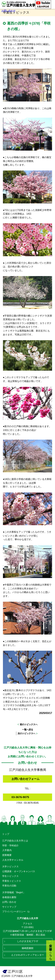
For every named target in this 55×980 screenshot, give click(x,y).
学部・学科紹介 (10, 845)
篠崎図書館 (28, 948)
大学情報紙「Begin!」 (14, 892)
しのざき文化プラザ (28, 941)
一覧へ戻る (27, 730)
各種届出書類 (9, 897)
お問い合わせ (9, 11)
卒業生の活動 (9, 886)
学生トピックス (10, 876)
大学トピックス (10, 867)
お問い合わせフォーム (26, 779)
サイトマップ (9, 907)
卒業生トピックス (12, 881)
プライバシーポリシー (14, 912)
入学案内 (7, 850)
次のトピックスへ (26, 733)
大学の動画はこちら (51, 951)
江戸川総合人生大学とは (15, 841)
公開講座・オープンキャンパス (19, 871)
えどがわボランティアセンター (28, 955)
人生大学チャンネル (13, 860)
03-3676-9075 (20, 797)
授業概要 (7, 855)
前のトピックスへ (29, 724)
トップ (6, 834)
